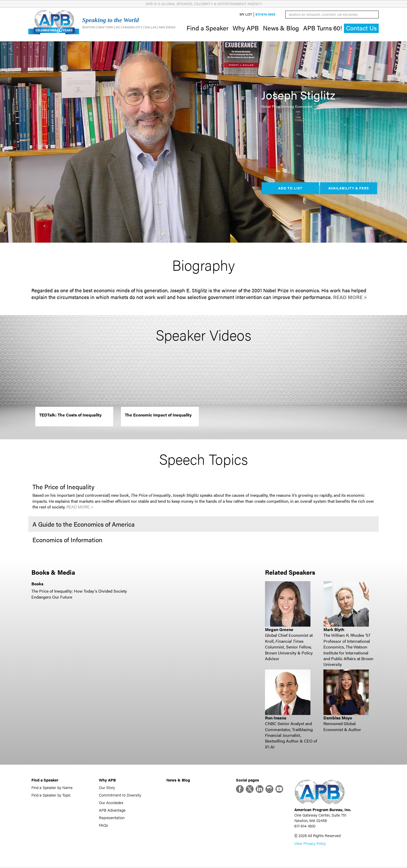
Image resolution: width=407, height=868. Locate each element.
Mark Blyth (334, 630)
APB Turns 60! (323, 28)
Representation (112, 818)
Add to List (290, 189)
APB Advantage (112, 810)
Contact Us (361, 28)
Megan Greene (279, 630)
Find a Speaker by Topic (51, 795)
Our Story (107, 788)
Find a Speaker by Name (52, 788)
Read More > (350, 298)
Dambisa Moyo (338, 718)
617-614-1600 (265, 15)
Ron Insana (276, 718)
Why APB (246, 28)
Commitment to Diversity (120, 795)
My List (246, 15)
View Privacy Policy (310, 844)
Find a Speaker (208, 28)
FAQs (103, 826)
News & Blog (281, 28)
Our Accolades (111, 803)
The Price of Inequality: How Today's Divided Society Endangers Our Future (79, 594)
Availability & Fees (348, 189)
